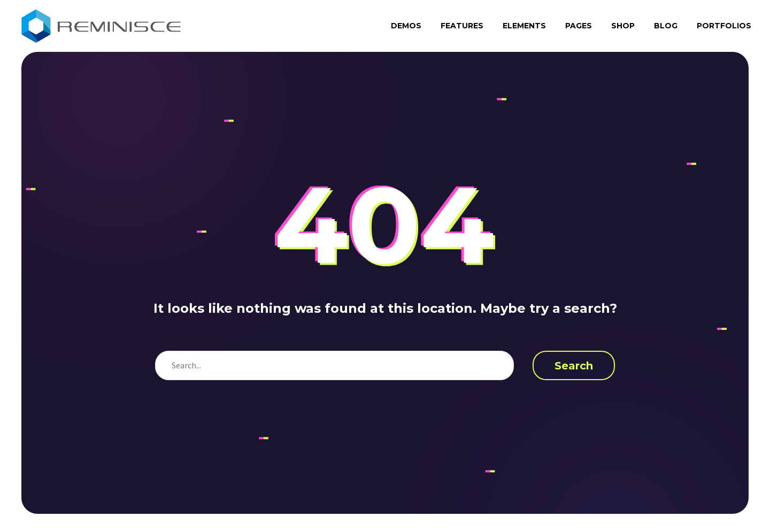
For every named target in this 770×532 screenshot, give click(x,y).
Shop (623, 26)
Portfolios (724, 26)
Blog (666, 26)
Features (462, 26)
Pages (579, 26)
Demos (406, 26)
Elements (524, 26)
